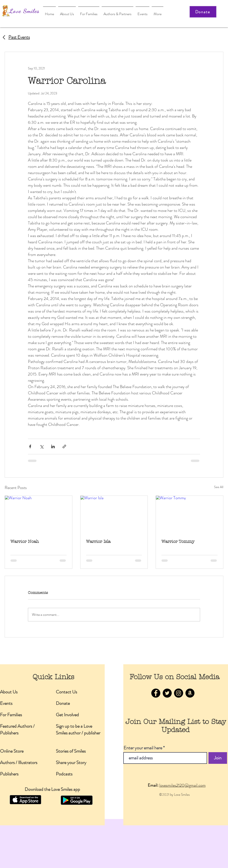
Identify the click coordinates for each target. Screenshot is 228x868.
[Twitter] (167, 693)
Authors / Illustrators (19, 763)
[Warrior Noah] (39, 515)
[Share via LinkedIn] (53, 446)
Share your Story (71, 763)
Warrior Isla (98, 542)
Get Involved (67, 715)
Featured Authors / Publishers (17, 730)
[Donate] (203, 12)
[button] (117, 12)
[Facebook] (156, 693)
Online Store (12, 751)
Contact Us (66, 692)
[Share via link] (64, 446)
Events (6, 703)
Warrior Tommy (178, 542)
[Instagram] (179, 693)
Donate (63, 703)
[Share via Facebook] (30, 446)
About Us (9, 692)
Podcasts (64, 774)
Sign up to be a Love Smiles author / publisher (78, 730)
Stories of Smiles (71, 751)
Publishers (9, 774)
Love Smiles (24, 11)
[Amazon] (190, 693)
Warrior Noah (25, 542)
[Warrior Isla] (114, 515)
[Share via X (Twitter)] (42, 446)
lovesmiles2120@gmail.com (183, 785)
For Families (11, 715)
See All (219, 487)
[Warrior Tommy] (189, 515)
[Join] (218, 758)
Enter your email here (143, 748)
